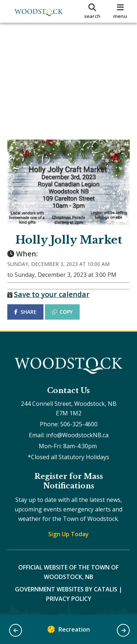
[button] (16, 630)
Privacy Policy (69, 599)
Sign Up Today (68, 534)
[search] (92, 11)
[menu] (120, 11)
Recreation (69, 631)
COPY (62, 312)
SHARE (25, 312)
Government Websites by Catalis (66, 589)
